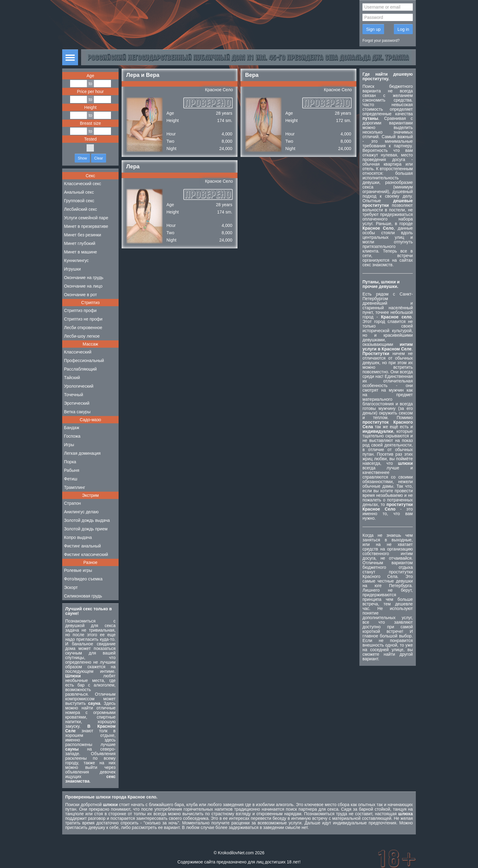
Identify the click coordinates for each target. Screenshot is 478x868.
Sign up (373, 29)
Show (82, 158)
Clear (99, 158)
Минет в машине (80, 252)
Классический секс (83, 184)
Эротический (77, 403)
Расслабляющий (80, 369)
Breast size (90, 123)
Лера (133, 167)
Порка (70, 462)
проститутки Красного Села (388, 574)
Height (90, 107)
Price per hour (91, 91)
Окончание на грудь (84, 278)
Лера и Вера (143, 75)
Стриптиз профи (80, 310)
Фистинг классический (86, 554)
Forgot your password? (381, 41)
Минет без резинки (83, 235)
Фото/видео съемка (83, 579)
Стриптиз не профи (83, 319)
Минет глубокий (80, 243)
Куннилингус (76, 260)
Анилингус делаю (81, 512)
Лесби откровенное (83, 328)
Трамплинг (75, 487)
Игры (69, 445)
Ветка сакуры (77, 412)
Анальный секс (79, 192)
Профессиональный (84, 360)
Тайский (72, 378)
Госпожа (72, 436)
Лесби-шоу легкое (82, 336)
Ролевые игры (78, 570)
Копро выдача (78, 537)
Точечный (73, 395)
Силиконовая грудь (83, 596)
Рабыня (72, 470)
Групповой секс (79, 201)
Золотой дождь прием (86, 529)
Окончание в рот (80, 295)
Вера (252, 75)
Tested (90, 139)
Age (90, 76)
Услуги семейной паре (86, 218)
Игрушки (72, 269)
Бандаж (72, 428)
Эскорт (71, 587)
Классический (78, 352)
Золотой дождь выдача (87, 520)
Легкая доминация (82, 453)
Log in (403, 29)
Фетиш (71, 479)
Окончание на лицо (83, 286)
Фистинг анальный (82, 546)
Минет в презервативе (86, 226)
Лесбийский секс (80, 209)
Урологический (79, 386)
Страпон (72, 503)
